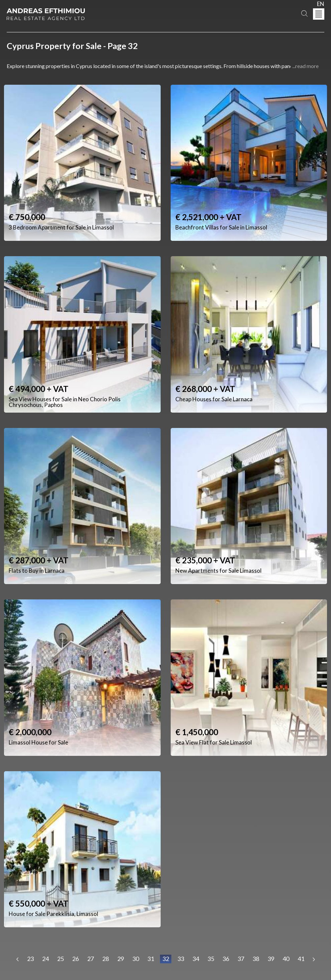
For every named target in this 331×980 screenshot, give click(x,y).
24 (45, 959)
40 (286, 959)
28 (106, 959)
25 (60, 959)
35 (211, 959)
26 (75, 959)
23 (30, 959)
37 (241, 959)
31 (151, 959)
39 (271, 959)
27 (91, 959)
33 (181, 959)
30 (136, 959)
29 (121, 959)
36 (226, 959)
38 (256, 959)
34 (196, 959)
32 (166, 959)
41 (301, 959)
